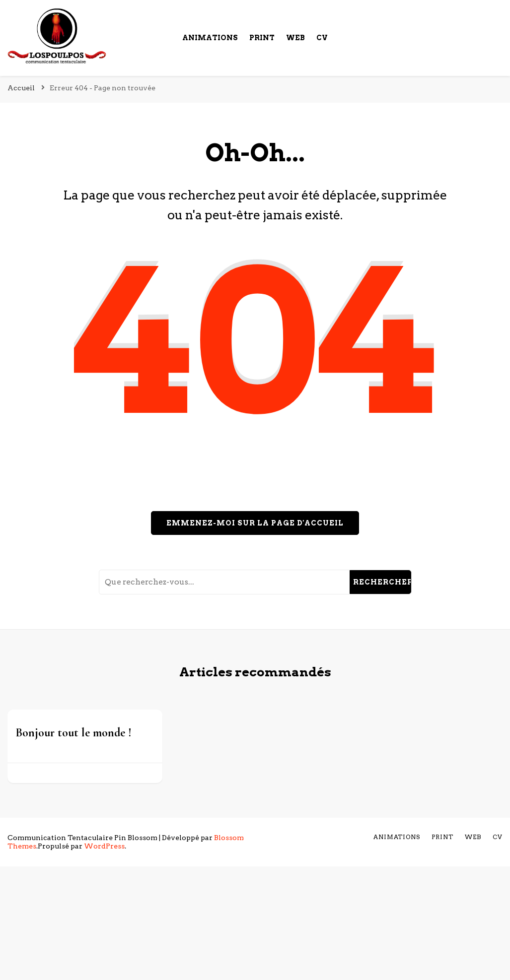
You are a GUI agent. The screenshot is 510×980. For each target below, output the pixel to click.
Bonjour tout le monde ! (73, 733)
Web (295, 38)
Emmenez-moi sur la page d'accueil (255, 523)
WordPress (104, 846)
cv (322, 38)
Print (262, 38)
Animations (210, 38)
